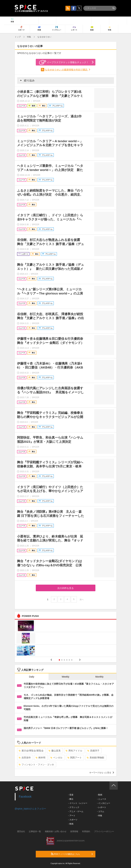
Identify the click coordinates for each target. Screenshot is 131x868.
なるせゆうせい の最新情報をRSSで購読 (66, 70)
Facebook (25, 797)
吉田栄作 (25, 758)
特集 (29, 37)
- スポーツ (73, 820)
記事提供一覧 (35, 831)
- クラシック (74, 807)
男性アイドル (74, 751)
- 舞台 (71, 799)
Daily (32, 677)
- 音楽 (71, 795)
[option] (66, 639)
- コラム (101, 811)
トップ (18, 37)
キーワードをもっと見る (102, 773)
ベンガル (56, 758)
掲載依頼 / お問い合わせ (56, 831)
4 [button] (67, 660)
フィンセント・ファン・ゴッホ (36, 765)
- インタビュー (104, 803)
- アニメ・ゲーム (76, 811)
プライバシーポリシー (104, 831)
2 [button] (62, 660)
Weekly (66, 677)
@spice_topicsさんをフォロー (30, 809)
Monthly (99, 677)
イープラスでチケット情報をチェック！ (64, 62)
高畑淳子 (93, 751)
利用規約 (86, 831)
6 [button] (72, 660)
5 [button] (69, 660)
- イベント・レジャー (78, 803)
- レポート (102, 807)
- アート (72, 816)
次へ (82, 599)
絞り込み (27, 80)
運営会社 (21, 831)
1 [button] (59, 660)
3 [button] (64, 660)
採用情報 (74, 831)
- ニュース (102, 799)
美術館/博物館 (95, 758)
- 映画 (71, 824)
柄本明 (40, 758)
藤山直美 (55, 751)
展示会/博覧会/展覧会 (31, 751)
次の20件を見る (66, 588)
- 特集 (100, 816)
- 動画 (100, 795)
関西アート (75, 758)
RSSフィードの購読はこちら (72, 854)
